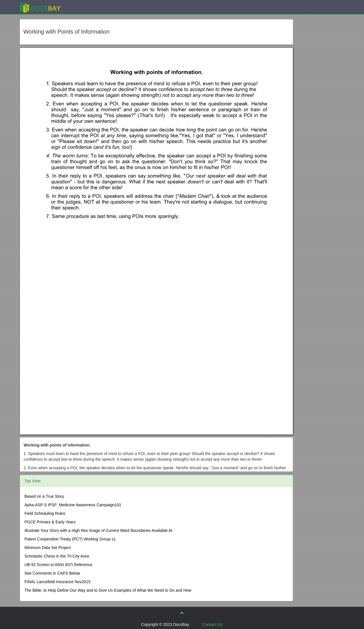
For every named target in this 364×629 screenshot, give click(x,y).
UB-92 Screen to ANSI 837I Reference (58, 565)
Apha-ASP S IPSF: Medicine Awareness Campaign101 (73, 505)
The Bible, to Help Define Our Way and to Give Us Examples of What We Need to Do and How (108, 590)
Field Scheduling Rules (45, 513)
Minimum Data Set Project (48, 548)
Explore (83, 7)
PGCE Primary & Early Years (50, 522)
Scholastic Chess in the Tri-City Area (57, 556)
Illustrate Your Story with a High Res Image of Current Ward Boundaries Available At (98, 530)
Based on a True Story (44, 496)
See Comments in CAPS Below (52, 573)
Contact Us (212, 624)
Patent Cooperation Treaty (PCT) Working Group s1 (70, 539)
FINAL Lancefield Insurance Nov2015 (57, 582)
